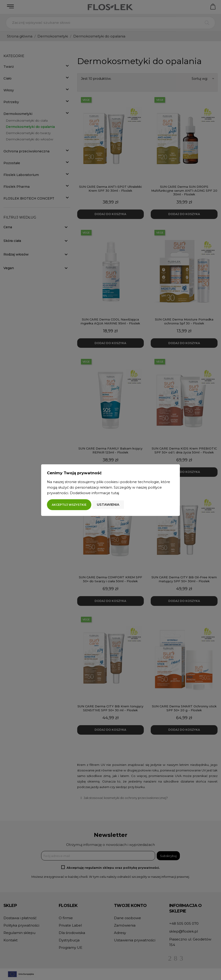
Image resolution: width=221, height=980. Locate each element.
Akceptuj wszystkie (69, 505)
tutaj (115, 493)
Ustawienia (108, 504)
